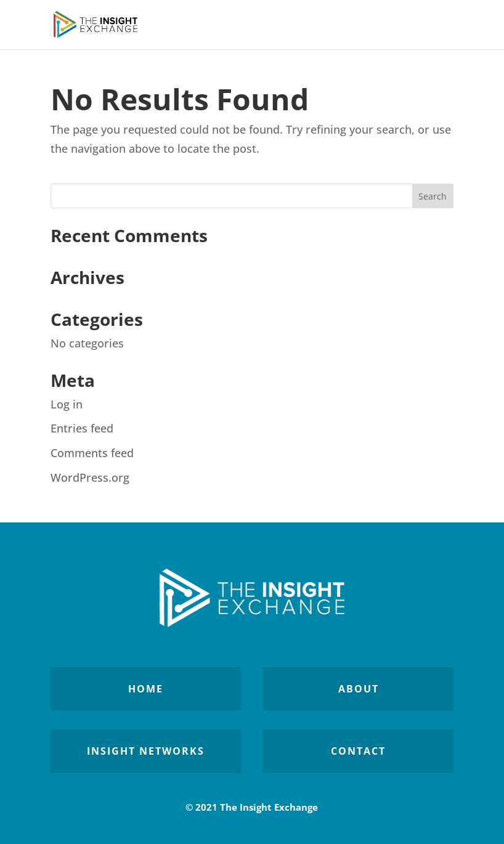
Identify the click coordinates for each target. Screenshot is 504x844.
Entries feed (82, 428)
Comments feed (92, 453)
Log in (67, 404)
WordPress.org (90, 477)
